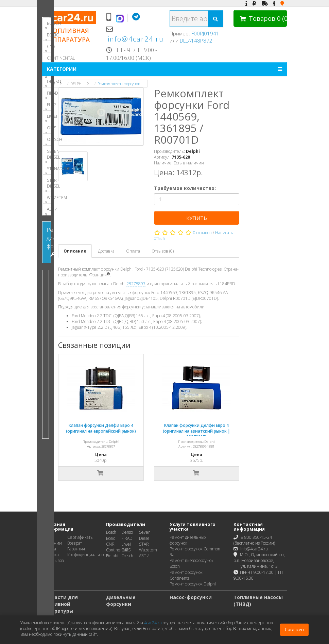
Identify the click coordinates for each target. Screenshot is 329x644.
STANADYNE (48, 170)
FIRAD (48, 95)
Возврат (75, 543)
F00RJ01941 (205, 33)
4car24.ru (153, 623)
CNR (48, 48)
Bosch (111, 532)
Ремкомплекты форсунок (119, 84)
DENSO (48, 83)
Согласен (294, 630)
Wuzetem (148, 550)
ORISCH (48, 141)
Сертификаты (80, 537)
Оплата (134, 251)
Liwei (126, 544)
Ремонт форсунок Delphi (193, 584)
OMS (48, 129)
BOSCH (48, 25)
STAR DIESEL (48, 185)
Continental (117, 550)
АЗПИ (48, 211)
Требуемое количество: (186, 188)
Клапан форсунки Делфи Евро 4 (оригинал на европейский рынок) (102, 428)
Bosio (111, 538)
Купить (197, 218)
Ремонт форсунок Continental (186, 575)
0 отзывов (203, 233)
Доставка (107, 251)
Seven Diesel (145, 535)
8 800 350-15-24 (256, 537)
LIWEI (48, 118)
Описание (76, 251)
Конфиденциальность (88, 555)
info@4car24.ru (136, 39)
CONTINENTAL (48, 60)
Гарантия (76, 549)
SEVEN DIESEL (48, 156)
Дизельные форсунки (121, 601)
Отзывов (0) (164, 251)
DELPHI (76, 84)
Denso (127, 532)
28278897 (137, 284)
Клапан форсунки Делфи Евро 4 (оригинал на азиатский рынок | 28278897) (197, 431)
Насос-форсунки (191, 597)
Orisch (127, 556)
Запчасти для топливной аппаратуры (60, 604)
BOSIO (48, 36)
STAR (144, 544)
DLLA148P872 (196, 41)
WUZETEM (48, 199)
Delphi (112, 556)
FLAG (48, 106)
